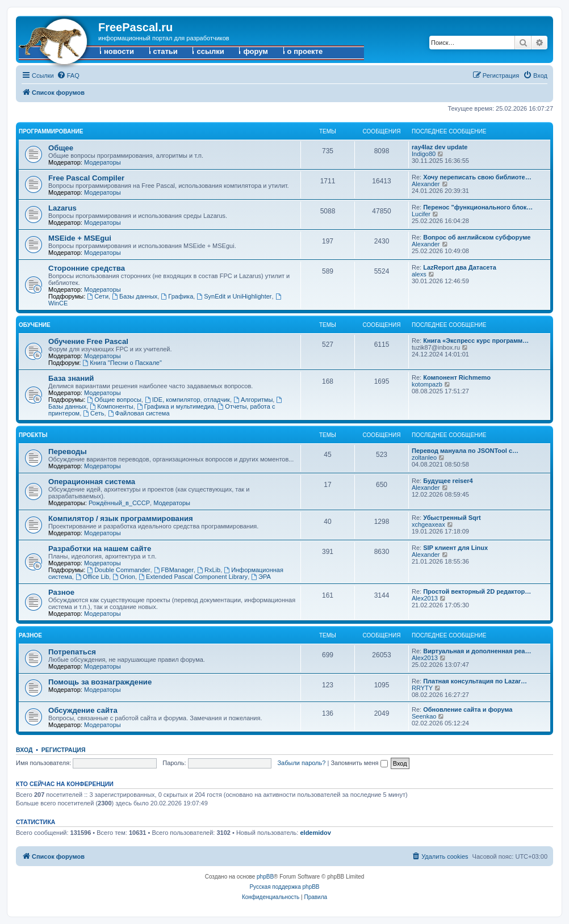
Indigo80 (424, 154)
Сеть (93, 413)
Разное (61, 592)
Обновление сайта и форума (468, 709)
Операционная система (92, 482)
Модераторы (102, 162)
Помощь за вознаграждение (100, 682)
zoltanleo (424, 457)
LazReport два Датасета (460, 267)
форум (256, 51)
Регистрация (64, 750)
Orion (124, 577)
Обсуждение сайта (83, 710)
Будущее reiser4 (448, 481)
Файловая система (139, 413)
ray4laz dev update (440, 147)
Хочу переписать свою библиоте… (477, 177)
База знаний (71, 378)
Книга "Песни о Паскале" (122, 363)
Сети (98, 296)
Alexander (426, 184)
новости (119, 51)
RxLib (209, 570)
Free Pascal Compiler (86, 178)
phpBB (265, 877)
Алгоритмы (253, 400)
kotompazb (427, 384)
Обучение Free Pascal (88, 341)
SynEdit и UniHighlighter (234, 296)
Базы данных (135, 296)
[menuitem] (68, 75)
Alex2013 (425, 598)
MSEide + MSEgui (80, 238)
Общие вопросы (114, 400)
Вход (24, 750)
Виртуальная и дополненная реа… (477, 651)
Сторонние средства (87, 268)
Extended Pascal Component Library (193, 577)
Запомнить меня (359, 763)
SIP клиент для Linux (455, 548)
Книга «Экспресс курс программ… (476, 341)
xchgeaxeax (428, 524)
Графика (177, 296)
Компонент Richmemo (457, 377)
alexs (419, 274)
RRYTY (422, 688)
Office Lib (92, 577)
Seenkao (424, 716)
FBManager (174, 570)
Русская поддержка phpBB (284, 887)
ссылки (210, 51)
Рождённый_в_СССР (119, 503)
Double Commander (118, 570)
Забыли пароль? (301, 763)
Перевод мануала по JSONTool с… (465, 451)
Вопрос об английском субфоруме (477, 237)
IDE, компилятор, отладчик (187, 400)
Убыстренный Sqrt (452, 518)
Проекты (33, 435)
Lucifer (421, 214)
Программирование (51, 131)
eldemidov (315, 833)
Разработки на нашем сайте (100, 549)
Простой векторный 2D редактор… (477, 591)
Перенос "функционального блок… (478, 207)
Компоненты (111, 406)
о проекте (305, 51)
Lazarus (62, 208)
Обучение (35, 325)
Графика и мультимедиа (176, 406)
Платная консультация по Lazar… (475, 681)
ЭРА (261, 577)
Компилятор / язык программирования (121, 518)
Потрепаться (72, 652)
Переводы (68, 451)
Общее (61, 148)
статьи (166, 51)
